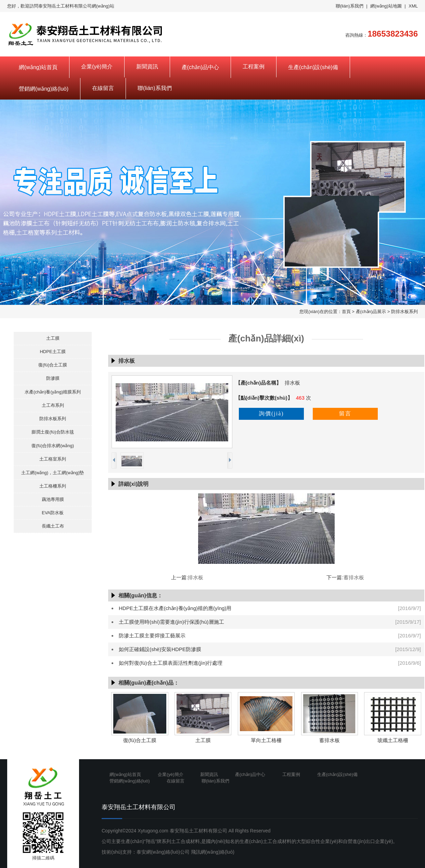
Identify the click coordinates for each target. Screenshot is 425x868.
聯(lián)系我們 (350, 6)
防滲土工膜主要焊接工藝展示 (152, 636)
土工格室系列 (53, 459)
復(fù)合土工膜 (53, 365)
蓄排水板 (354, 577)
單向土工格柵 (266, 740)
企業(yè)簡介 (97, 67)
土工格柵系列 (53, 486)
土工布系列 (53, 405)
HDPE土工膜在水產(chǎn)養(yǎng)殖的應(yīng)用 (175, 608)
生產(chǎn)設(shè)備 (313, 67)
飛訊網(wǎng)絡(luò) (213, 852)
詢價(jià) (272, 413)
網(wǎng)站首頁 (38, 67)
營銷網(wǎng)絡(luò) (44, 89)
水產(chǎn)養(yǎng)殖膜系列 (53, 392)
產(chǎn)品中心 (200, 67)
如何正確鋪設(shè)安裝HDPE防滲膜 (160, 649)
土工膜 (53, 338)
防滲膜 (53, 378)
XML (413, 6)
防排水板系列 (404, 312)
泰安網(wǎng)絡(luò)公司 (163, 852)
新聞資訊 (147, 67)
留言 (345, 413)
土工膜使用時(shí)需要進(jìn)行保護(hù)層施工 (171, 622)
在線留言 (103, 88)
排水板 (196, 577)
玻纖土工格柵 (393, 740)
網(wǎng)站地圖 (386, 6)
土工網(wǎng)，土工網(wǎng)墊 (53, 473)
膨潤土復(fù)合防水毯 (53, 432)
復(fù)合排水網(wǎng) (53, 446)
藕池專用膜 (53, 499)
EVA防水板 (53, 513)
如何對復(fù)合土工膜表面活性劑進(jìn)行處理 (171, 663)
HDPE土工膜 (53, 352)
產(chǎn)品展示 (371, 312)
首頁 (346, 312)
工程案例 (254, 67)
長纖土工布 (53, 526)
